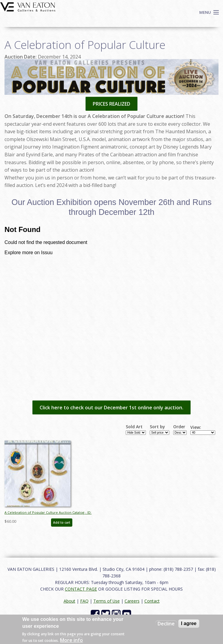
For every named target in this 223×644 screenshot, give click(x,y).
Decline (166, 624)
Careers (132, 601)
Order (179, 427)
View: (196, 427)
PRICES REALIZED (111, 104)
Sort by (157, 427)
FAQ (84, 601)
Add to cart (62, 522)
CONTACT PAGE (81, 589)
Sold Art (134, 427)
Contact (152, 601)
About (69, 601)
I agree (189, 623)
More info (71, 640)
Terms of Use (107, 601)
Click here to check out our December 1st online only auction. (111, 408)
